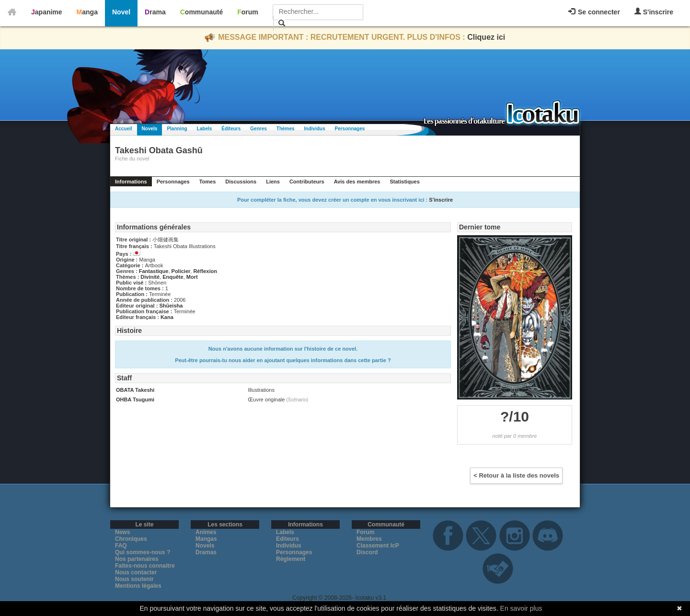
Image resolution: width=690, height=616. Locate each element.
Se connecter (594, 12)
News (122, 532)
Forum (248, 12)
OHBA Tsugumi (135, 399)
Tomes (208, 182)
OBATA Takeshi (135, 390)
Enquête (173, 277)
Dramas (206, 552)
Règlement (291, 559)
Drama (155, 12)
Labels (205, 129)
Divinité (150, 277)
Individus (315, 129)
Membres (369, 539)
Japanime (47, 12)
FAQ (121, 546)
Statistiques (404, 182)
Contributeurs (307, 182)
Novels (150, 129)
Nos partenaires (137, 559)
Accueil (124, 129)
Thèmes (286, 129)
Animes (206, 532)
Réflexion (205, 271)
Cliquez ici (486, 37)
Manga (87, 12)
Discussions (241, 182)
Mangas (206, 539)
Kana (167, 317)
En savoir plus (521, 608)
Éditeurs (231, 129)
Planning (177, 129)
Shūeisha (171, 306)
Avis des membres (357, 182)
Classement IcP (378, 546)
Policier (181, 271)
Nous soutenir (134, 579)
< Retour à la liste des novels (516, 475)
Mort (192, 277)
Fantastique (154, 271)
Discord (367, 552)
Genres (258, 129)
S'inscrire (654, 12)
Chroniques (131, 539)
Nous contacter (136, 572)
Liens (273, 182)
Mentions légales (138, 586)
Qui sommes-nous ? (143, 552)
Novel (121, 12)
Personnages (350, 129)
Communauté (201, 12)
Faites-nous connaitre (145, 566)
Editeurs (287, 539)
